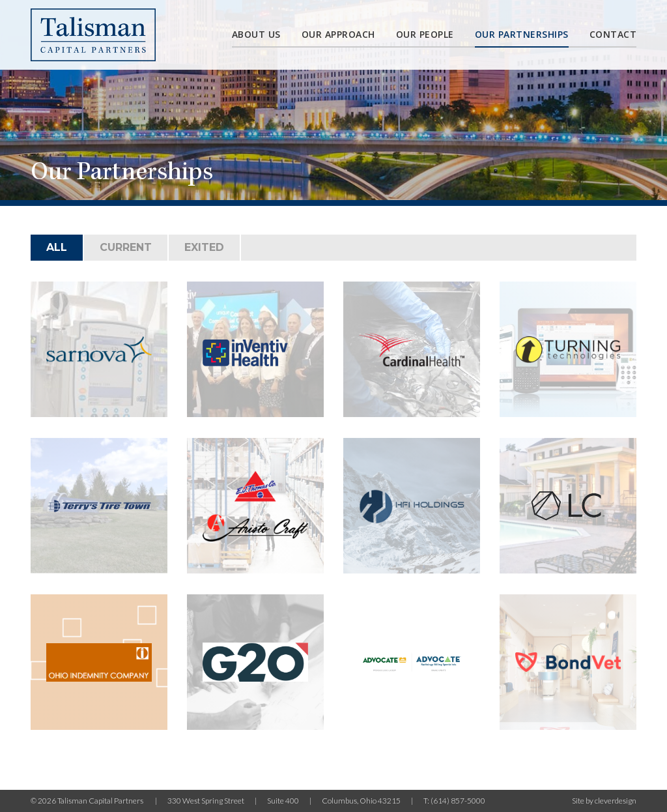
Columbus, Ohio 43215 (361, 801)
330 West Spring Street (206, 801)
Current (126, 247)
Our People (425, 34)
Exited (204, 247)
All (57, 247)
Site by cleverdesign (604, 801)
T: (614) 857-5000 (454, 801)
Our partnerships (522, 34)
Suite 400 (283, 801)
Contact (613, 34)
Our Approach (338, 34)
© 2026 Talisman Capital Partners (88, 801)
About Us (256, 34)
